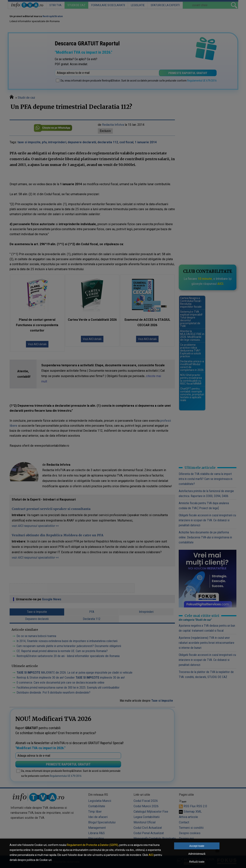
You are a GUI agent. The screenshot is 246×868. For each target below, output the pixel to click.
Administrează (197, 854)
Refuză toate (197, 862)
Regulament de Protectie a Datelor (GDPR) (93, 845)
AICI (151, 855)
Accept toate (197, 846)
